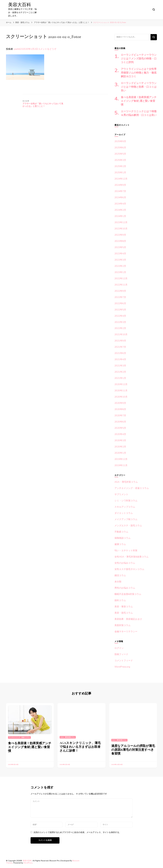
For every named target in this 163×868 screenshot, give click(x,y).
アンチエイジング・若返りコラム (132, 488)
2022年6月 (120, 303)
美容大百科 (20, 5)
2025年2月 (120, 166)
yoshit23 (18, 49)
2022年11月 (121, 285)
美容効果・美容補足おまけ (128, 619)
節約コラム (120, 600)
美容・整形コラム (124, 607)
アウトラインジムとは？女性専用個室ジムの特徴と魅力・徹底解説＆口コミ (139, 73)
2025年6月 (120, 148)
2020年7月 (120, 415)
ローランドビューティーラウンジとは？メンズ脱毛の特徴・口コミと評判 (139, 59)
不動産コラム (121, 532)
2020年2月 (120, 447)
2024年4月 (120, 204)
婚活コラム (120, 575)
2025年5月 (120, 154)
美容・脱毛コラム (22, 22)
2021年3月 (120, 366)
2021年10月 (121, 334)
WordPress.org (122, 667)
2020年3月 (120, 440)
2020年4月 (120, 434)
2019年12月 (121, 459)
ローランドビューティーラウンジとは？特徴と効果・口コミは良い (139, 87)
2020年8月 (120, 409)
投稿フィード (121, 654)
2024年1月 (120, 216)
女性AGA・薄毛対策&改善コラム (131, 557)
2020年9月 (120, 403)
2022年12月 (121, 278)
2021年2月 (120, 372)
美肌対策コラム (123, 625)
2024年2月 (120, 210)
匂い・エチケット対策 (126, 550)
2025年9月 (120, 141)
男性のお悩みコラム (125, 588)
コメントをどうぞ (47, 49)
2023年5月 (120, 247)
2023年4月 (120, 254)
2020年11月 (121, 391)
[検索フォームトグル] (154, 10)
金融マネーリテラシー (126, 632)
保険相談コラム (123, 538)
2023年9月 (120, 235)
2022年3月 (120, 322)
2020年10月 (121, 397)
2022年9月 (120, 291)
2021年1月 (120, 378)
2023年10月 (121, 229)
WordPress (28, 863)
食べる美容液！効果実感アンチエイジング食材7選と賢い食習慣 (139, 101)
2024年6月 (120, 197)
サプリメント (121, 494)
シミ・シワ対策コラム (126, 501)
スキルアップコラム (125, 507)
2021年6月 (120, 353)
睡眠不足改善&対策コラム (128, 594)
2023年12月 (121, 222)
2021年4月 (120, 359)
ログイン (119, 648)
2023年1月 (120, 272)
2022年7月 (120, 297)
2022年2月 (120, 328)
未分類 (118, 582)
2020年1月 (120, 453)
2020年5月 (120, 428)
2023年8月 (120, 241)
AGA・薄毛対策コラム (126, 482)
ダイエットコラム (124, 513)
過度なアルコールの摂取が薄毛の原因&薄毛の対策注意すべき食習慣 (133, 750)
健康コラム (120, 544)
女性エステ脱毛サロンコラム (129, 569)
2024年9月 (120, 185)
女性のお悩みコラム (125, 563)
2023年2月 (120, 266)
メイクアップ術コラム (126, 519)
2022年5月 (120, 310)
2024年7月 (120, 191)
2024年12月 (121, 179)
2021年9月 (120, 341)
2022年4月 (120, 316)
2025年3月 (120, 160)
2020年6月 (120, 422)
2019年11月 (121, 465)
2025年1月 (120, 173)
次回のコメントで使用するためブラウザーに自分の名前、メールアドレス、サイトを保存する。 (77, 832)
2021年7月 (120, 347)
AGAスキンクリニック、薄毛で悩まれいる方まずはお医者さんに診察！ (80, 747)
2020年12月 (121, 384)
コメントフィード (124, 661)
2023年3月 (120, 260)
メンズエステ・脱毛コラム (128, 526)
